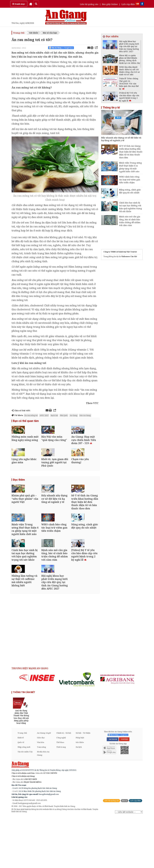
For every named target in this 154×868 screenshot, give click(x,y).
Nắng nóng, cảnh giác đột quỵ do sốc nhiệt (130, 191)
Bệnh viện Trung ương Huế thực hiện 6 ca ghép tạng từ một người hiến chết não (130, 167)
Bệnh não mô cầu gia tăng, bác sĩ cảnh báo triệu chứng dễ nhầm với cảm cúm (130, 221)
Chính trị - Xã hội (64, 785)
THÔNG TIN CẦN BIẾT (24, 744)
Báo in (125, 852)
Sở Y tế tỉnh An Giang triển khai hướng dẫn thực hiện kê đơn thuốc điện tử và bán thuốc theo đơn (131, 152)
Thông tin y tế (111, 107)
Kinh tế (21, 789)
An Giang (74, 415)
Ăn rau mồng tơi (31, 415)
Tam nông (41, 799)
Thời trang (61, 799)
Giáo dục (41, 789)
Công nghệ (61, 789)
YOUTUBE (124, 791)
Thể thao (60, 794)
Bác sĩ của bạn (50, 33)
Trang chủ (19, 33)
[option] (37, 730)
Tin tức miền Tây (25, 803)
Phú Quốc (64, 415)
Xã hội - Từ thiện (83, 785)
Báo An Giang (85, 415)
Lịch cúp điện (128, 4)
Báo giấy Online (110, 4)
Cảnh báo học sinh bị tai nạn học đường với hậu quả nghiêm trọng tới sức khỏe (130, 207)
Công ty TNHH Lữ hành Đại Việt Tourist (120, 252)
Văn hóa (41, 794)
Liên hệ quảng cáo (89, 4)
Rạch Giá (54, 415)
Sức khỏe (34, 33)
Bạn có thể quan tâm (26, 421)
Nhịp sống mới (24, 799)
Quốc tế (21, 794)
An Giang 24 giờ (44, 785)
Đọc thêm (19, 497)
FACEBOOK (113, 791)
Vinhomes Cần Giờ (129, 256)
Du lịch (79, 799)
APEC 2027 (44, 415)
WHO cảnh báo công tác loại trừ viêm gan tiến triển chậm (130, 180)
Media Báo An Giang (43, 805)
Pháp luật (80, 789)
